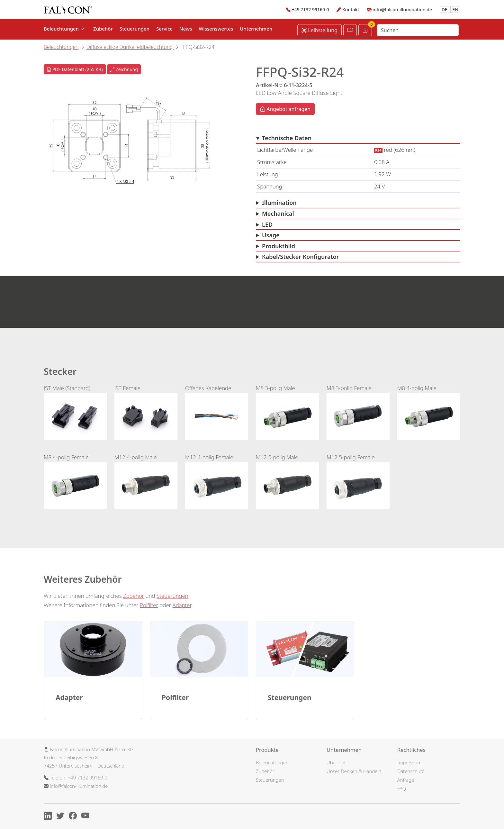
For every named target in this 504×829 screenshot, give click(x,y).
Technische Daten (287, 138)
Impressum (410, 762)
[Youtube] (87, 817)
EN (455, 9)
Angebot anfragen (285, 109)
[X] (62, 817)
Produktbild (279, 246)
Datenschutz (411, 771)
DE (445, 9)
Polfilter (149, 605)
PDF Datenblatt (75, 69)
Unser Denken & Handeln (354, 771)
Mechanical (278, 214)
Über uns (337, 762)
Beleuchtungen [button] (64, 29)
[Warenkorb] (365, 30)
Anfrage (406, 780)
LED (267, 224)
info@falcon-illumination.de (402, 9)
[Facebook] (74, 817)
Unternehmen (256, 29)
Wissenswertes (216, 29)
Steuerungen (135, 29)
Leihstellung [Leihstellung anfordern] (319, 30)
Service (164, 29)
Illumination (279, 203)
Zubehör (103, 29)
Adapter (182, 605)
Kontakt (351, 9)
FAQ (402, 788)
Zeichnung (124, 69)
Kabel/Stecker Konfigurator (301, 257)
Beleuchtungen (61, 47)
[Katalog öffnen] (350, 30)
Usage (271, 235)
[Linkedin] (49, 817)
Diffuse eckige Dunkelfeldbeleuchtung (130, 47)
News (186, 29)
